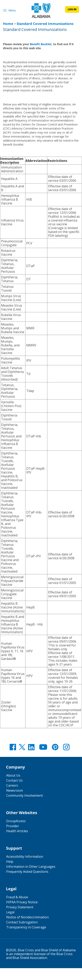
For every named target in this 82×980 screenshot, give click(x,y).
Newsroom (15, 790)
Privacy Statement (20, 907)
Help (10, 862)
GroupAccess (16, 821)
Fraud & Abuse (17, 897)
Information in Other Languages (31, 867)
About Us (13, 775)
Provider (13, 826)
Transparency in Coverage (26, 927)
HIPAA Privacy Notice (22, 902)
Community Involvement (25, 795)
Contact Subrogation (22, 922)
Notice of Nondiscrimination (27, 917)
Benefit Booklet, (41, 44)
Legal (10, 912)
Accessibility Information (25, 856)
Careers (12, 785)
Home (8, 24)
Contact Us (14, 780)
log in (72, 9)
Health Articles (17, 831)
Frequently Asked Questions (27, 872)
